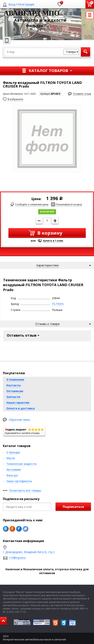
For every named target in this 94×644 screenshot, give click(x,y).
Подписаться (73, 507)
